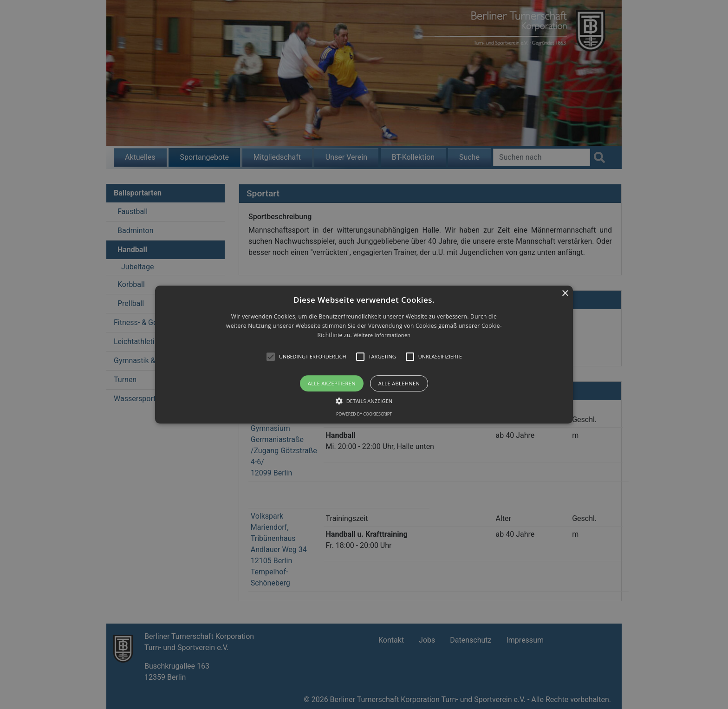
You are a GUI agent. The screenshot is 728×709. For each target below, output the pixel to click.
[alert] (364, 354)
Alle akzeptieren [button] (332, 383)
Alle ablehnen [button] (399, 383)
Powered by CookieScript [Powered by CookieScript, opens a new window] (364, 414)
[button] (364, 354)
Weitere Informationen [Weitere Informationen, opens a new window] (382, 335)
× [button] (565, 294)
